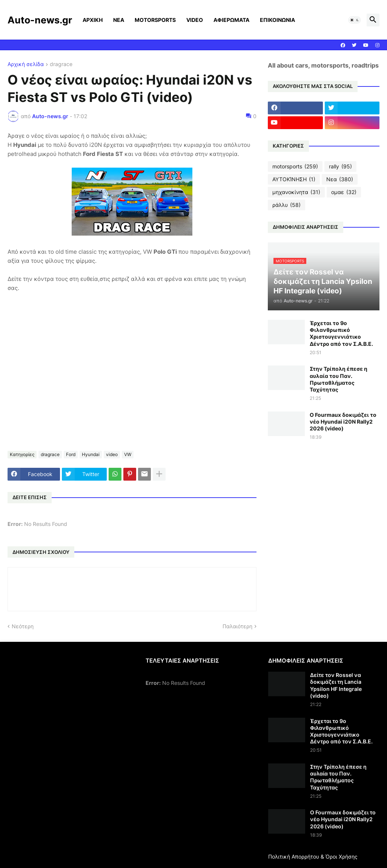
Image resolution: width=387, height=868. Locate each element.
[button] (355, 20)
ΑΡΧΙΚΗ (93, 20)
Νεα (340, 179)
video (112, 454)
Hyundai (91, 454)
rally (340, 167)
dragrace (61, 64)
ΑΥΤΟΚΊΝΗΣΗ (294, 179)
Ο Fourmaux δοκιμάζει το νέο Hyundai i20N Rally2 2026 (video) (343, 422)
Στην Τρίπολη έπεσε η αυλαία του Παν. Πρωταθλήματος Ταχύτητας (339, 379)
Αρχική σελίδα (26, 64)
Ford (71, 454)
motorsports (295, 167)
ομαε (344, 192)
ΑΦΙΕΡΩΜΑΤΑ (231, 20)
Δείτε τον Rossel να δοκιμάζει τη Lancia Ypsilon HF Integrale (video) (336, 685)
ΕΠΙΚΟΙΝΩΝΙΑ (277, 20)
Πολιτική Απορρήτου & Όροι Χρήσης (313, 856)
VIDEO (195, 20)
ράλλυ (286, 205)
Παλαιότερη (237, 626)
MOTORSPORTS (155, 20)
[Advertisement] (71, 710)
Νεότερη (23, 626)
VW (128, 454)
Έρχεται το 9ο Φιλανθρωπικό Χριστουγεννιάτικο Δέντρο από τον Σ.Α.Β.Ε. (341, 333)
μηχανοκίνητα (296, 192)
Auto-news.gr (40, 20)
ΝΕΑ (119, 20)
